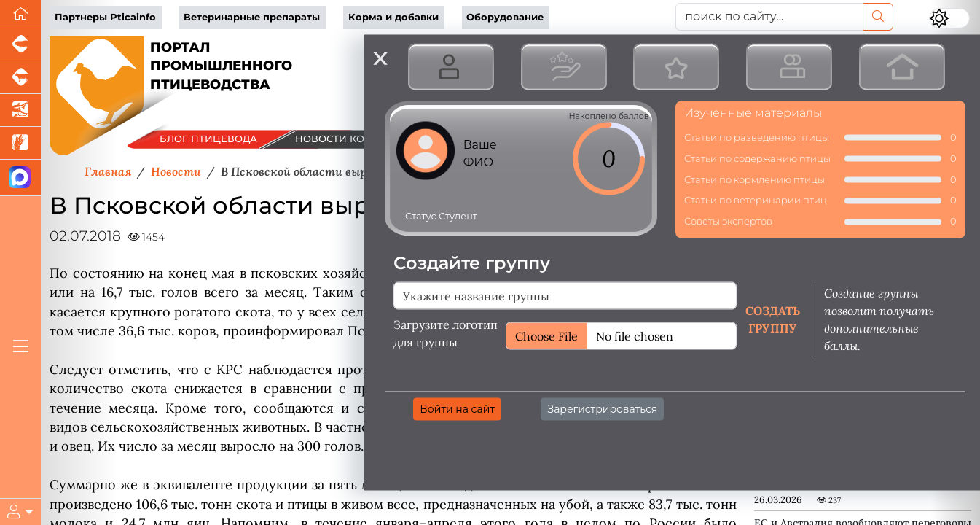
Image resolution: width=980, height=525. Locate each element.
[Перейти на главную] (20, 14)
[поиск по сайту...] (769, 17)
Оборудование (505, 17)
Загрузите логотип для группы (446, 332)
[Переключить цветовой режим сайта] (949, 18)
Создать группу (773, 319)
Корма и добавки (393, 17)
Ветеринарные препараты (252, 17)
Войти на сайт (457, 408)
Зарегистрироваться (602, 408)
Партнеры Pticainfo (105, 17)
